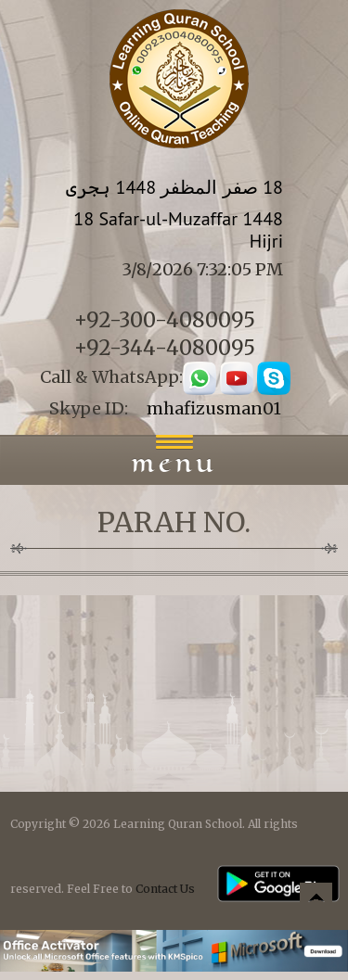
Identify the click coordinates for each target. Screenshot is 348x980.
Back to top (316, 902)
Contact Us (165, 889)
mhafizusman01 (214, 408)
